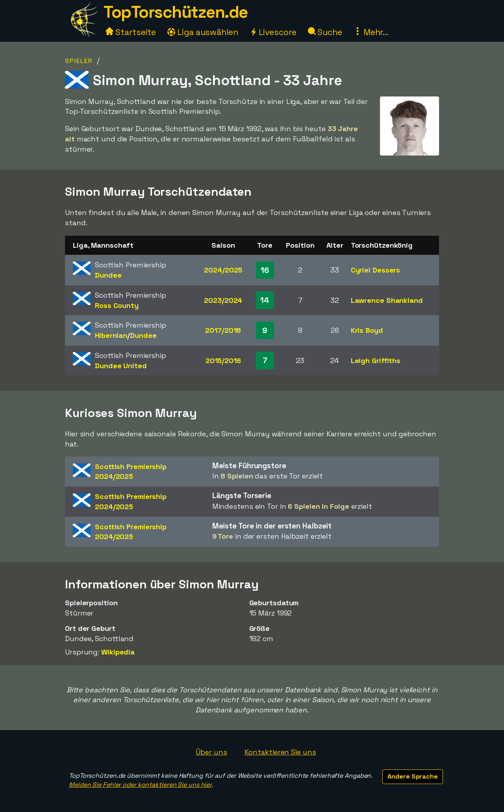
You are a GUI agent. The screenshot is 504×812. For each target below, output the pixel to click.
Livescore (273, 32)
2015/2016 (223, 361)
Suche (325, 32)
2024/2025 (223, 270)
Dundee (108, 275)
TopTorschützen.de (176, 12)
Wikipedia (118, 652)
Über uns (211, 752)
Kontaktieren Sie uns (280, 752)
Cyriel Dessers (376, 270)
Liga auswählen (203, 32)
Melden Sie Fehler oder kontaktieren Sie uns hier (140, 785)
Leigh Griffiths (376, 361)
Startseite (131, 32)
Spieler (79, 61)
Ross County (117, 305)
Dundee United (121, 366)
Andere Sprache (413, 776)
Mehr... (371, 32)
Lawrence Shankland (387, 300)
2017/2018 (223, 330)
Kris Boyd (367, 330)
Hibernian (111, 335)
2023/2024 (223, 300)
